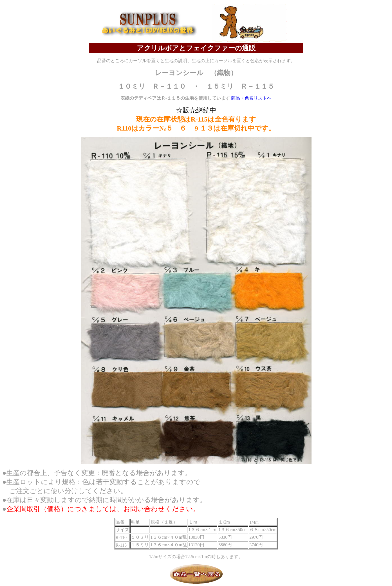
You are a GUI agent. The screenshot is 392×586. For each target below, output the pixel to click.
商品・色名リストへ (251, 98)
